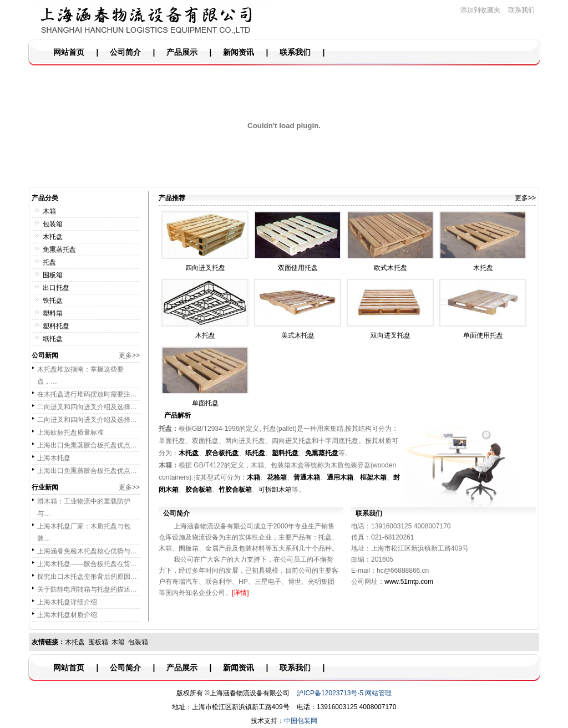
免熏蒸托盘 (59, 250)
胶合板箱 (199, 490)
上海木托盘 (54, 458)
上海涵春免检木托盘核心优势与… (87, 551)
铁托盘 (53, 301)
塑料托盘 (56, 326)
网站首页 (69, 52)
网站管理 (378, 693)
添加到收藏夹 (480, 10)
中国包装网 (301, 721)
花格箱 (277, 477)
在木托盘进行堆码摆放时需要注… (87, 394)
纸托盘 (53, 339)
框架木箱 (373, 477)
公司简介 (125, 52)
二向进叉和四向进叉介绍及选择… (87, 407)
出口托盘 (56, 288)
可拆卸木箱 (275, 490)
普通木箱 (307, 477)
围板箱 (53, 275)
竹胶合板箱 (235, 490)
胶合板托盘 (222, 453)
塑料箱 (53, 313)
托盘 (49, 262)
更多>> (129, 355)
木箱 (49, 211)
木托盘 (53, 237)
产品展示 (182, 52)
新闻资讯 (239, 52)
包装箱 (53, 224)
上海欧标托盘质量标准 (70, 432)
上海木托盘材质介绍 (67, 615)
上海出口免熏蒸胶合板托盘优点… (87, 445)
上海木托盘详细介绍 (67, 602)
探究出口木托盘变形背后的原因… (87, 577)
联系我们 (521, 10)
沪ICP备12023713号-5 (330, 693)
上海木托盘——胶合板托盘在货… (87, 564)
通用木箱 (340, 477)
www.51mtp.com (409, 582)
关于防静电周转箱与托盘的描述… (87, 589)
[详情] (240, 593)
